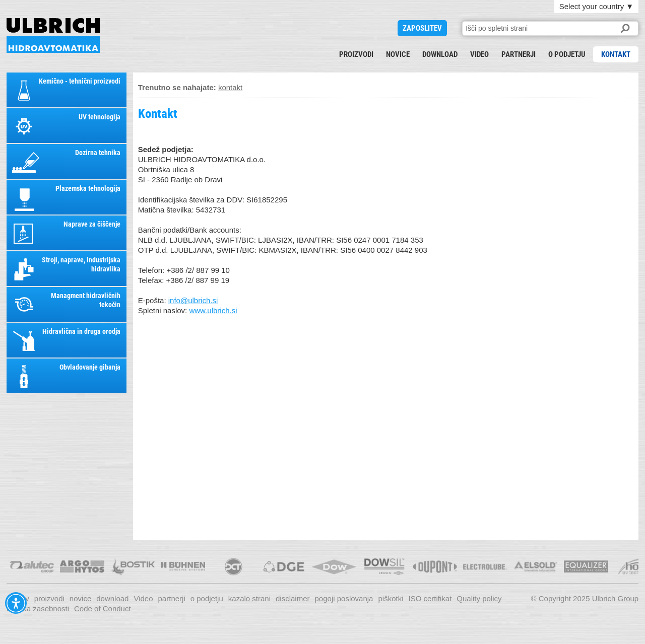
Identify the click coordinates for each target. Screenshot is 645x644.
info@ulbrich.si (193, 300)
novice (398, 54)
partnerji (519, 54)
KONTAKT (53, 35)
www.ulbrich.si (213, 310)
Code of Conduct (103, 609)
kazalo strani (249, 598)
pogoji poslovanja (344, 598)
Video (479, 54)
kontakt (616, 54)
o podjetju (567, 54)
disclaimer (293, 598)
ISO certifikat (430, 598)
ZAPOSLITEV (422, 28)
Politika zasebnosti (38, 609)
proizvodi (356, 54)
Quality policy (479, 598)
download (440, 54)
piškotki (391, 598)
